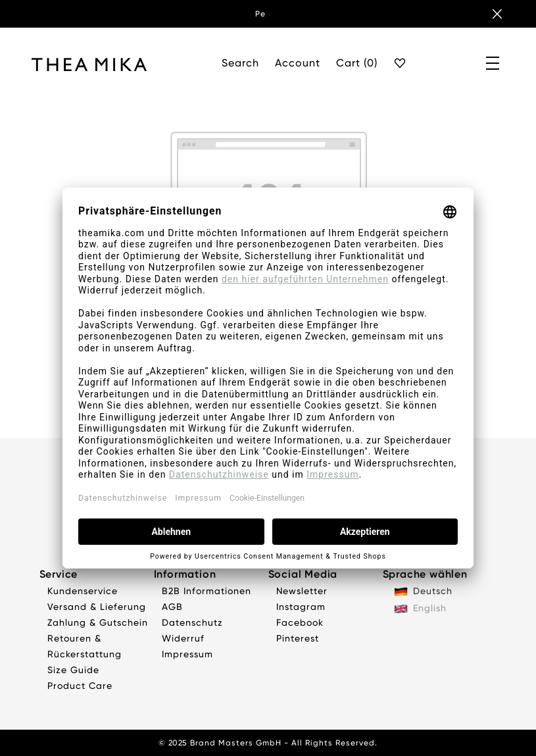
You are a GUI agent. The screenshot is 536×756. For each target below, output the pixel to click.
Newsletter (302, 591)
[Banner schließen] (497, 14)
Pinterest (298, 638)
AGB (172, 607)
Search (240, 63)
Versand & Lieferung (97, 607)
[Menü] (493, 64)
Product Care (80, 686)
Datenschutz (192, 622)
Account (298, 63)
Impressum (187, 654)
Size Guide (73, 670)
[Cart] (357, 64)
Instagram (301, 607)
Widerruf (183, 638)
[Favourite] (401, 64)
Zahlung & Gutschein (98, 622)
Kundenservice (83, 591)
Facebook (300, 622)
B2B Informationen (207, 591)
